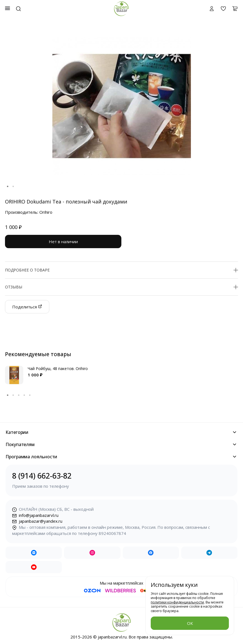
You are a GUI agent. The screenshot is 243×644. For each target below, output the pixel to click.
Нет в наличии (63, 241)
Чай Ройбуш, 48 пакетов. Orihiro (58, 368)
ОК (190, 623)
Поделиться (27, 307)
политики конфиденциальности (177, 602)
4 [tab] (24, 395)
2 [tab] (13, 187)
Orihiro (46, 212)
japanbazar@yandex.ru (37, 521)
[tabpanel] (121, 106)
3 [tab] (19, 395)
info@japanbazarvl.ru (35, 515)
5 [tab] (30, 395)
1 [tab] (8, 187)
